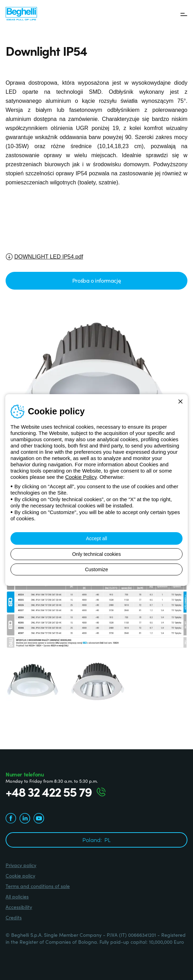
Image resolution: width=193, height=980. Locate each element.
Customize (96, 569)
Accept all (96, 538)
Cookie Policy (81, 477)
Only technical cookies (96, 554)
